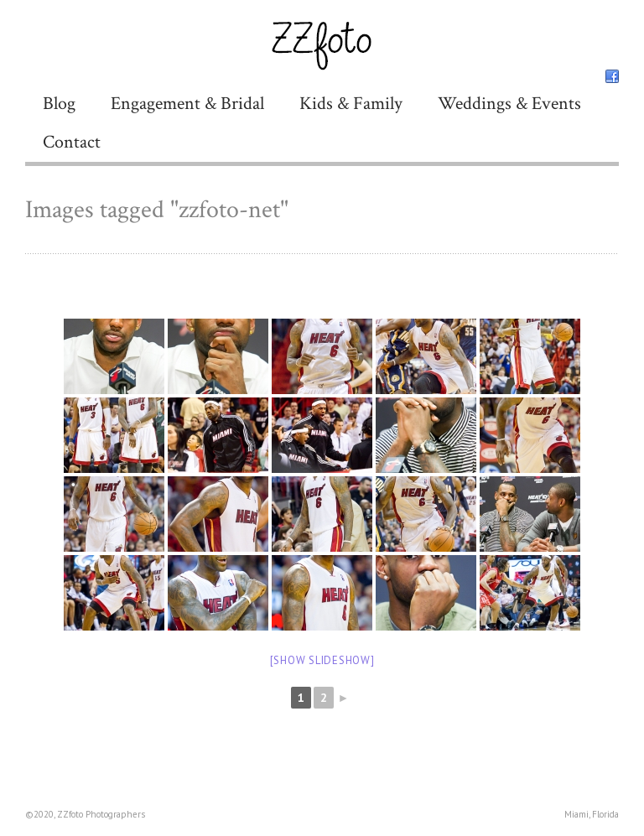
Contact (72, 142)
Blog (59, 104)
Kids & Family (351, 104)
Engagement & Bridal (187, 104)
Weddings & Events (509, 104)
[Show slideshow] (322, 660)
